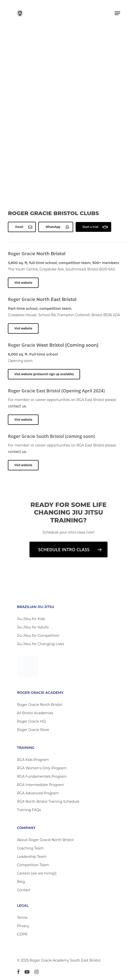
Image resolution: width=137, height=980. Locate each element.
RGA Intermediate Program (41, 785)
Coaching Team (30, 848)
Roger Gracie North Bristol (39, 705)
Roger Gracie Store (33, 730)
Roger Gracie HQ (31, 721)
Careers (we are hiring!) (37, 873)
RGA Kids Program (33, 760)
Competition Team (33, 865)
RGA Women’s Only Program (42, 768)
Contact (24, 890)
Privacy (23, 926)
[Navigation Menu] (117, 13)
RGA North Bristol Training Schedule (48, 802)
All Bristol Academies (35, 713)
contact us (17, 406)
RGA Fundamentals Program (42, 776)
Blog (21, 882)
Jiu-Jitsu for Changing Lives (41, 644)
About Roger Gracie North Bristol (45, 840)
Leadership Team (32, 857)
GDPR (22, 934)
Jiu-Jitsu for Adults (33, 627)
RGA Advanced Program (38, 793)
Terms (22, 918)
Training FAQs (29, 810)
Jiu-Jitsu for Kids (31, 619)
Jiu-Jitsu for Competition (38, 636)
